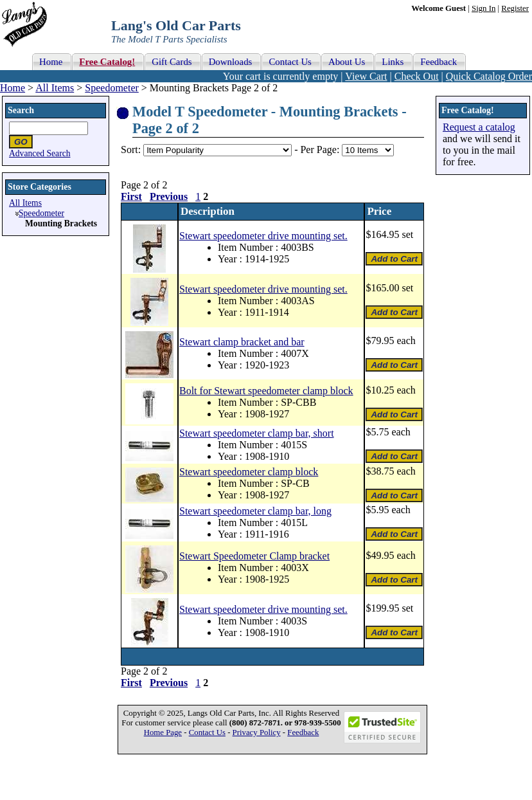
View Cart (366, 76)
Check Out (417, 76)
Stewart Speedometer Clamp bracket (254, 556)
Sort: (131, 150)
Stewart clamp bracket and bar (242, 342)
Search (21, 110)
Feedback (303, 732)
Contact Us (207, 732)
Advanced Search (40, 153)
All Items (55, 88)
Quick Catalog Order (489, 76)
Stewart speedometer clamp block (249, 472)
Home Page (163, 732)
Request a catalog (479, 127)
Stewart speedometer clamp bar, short (257, 433)
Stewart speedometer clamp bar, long (255, 511)
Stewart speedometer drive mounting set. (263, 236)
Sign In (483, 8)
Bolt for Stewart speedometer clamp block (266, 391)
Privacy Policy (257, 732)
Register (515, 8)
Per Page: (321, 150)
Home (13, 88)
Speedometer (112, 88)
